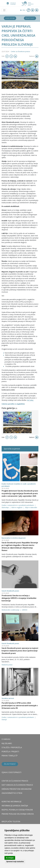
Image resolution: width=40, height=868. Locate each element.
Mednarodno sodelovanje (11, 610)
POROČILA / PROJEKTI (10, 752)
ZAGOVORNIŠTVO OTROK (12, 793)
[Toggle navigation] (4, 10)
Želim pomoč (30, 18)
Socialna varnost (8, 698)
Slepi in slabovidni (31, 507)
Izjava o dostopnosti (12, 772)
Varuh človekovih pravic (10, 591)
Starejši (4, 720)
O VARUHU (6, 739)
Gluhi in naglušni (17, 507)
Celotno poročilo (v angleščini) (13, 404)
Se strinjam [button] (10, 858)
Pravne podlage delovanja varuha (18, 814)
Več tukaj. (30, 400)
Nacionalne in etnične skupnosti (14, 538)
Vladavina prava (7, 665)
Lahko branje (10, 18)
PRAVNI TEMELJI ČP (10, 756)
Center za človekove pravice (20, 51)
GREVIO (25, 610)
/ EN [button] (23, 10)
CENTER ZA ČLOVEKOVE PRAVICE (15, 781)
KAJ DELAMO (7, 743)
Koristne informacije (12, 802)
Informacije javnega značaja (15, 806)
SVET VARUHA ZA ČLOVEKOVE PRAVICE (17, 785)
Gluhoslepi (5, 507)
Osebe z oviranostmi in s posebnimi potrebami (18, 505)
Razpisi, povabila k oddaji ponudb (17, 810)
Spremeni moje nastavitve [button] (15, 862)
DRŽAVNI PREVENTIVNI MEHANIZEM (17, 789)
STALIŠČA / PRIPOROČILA (12, 747)
